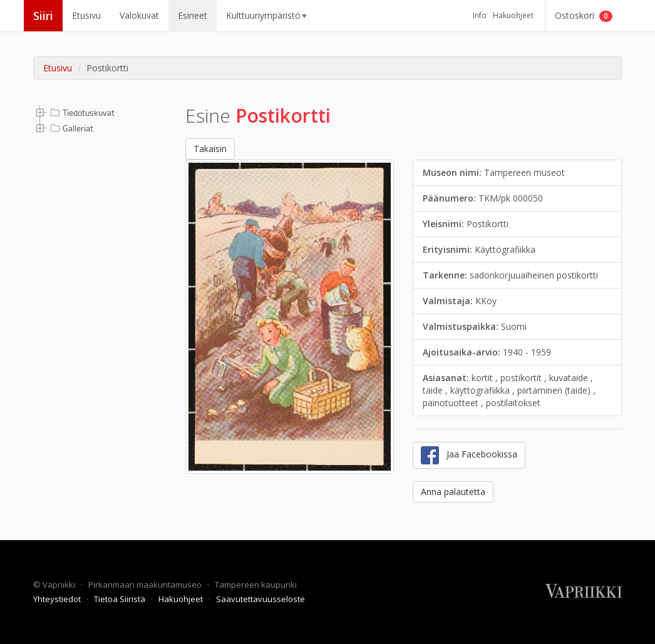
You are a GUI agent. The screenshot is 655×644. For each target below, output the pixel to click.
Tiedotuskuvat (81, 113)
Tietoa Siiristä (121, 599)
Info (480, 15)
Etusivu (86, 15)
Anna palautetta (453, 492)
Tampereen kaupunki (256, 585)
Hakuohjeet (513, 15)
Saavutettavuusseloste (260, 599)
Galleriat (70, 128)
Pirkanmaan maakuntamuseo (146, 585)
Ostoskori (584, 16)
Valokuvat (139, 15)
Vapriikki (60, 585)
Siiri (43, 16)
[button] (40, 112)
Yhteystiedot (58, 599)
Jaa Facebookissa (469, 455)
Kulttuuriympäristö (266, 15)
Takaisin (210, 149)
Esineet (193, 15)
